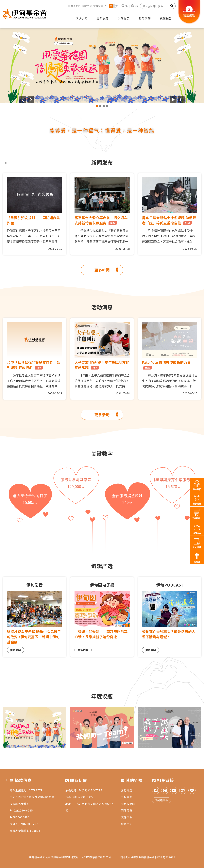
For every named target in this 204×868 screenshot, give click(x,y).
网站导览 (87, 6)
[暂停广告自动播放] (181, 100)
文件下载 (127, 817)
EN (136, 6)
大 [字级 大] (117, 6)
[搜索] (172, 6)
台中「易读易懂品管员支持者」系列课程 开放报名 (34, 365)
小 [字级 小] (106, 6)
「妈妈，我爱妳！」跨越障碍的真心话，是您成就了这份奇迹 (101, 634)
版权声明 (127, 797)
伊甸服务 (124, 18)
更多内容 (15, 650)
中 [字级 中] (111, 6)
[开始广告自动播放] (173, 100)
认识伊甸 (81, 18)
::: (69, 6)
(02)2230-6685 (21, 810)
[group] (102, 65)
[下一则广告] (31, 100)
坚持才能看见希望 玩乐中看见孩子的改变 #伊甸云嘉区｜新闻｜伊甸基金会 (34, 637)
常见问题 (127, 790)
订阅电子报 (161, 800)
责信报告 (166, 18)
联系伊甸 (127, 824)
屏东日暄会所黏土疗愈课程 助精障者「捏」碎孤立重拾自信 (169, 220)
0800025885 (20, 817)
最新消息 (102, 18)
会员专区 (76, 6)
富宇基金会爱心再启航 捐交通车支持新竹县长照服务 (101, 220)
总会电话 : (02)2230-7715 (84, 790)
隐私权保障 (128, 804)
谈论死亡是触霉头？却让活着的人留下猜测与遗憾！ (169, 634)
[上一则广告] (23, 100)
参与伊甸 (145, 18)
